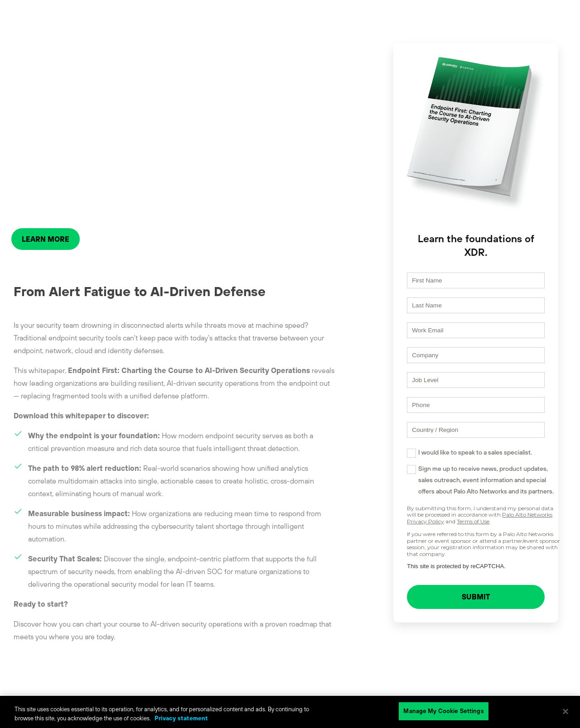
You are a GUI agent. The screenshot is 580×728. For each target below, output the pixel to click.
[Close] (565, 711)
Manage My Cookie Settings (443, 711)
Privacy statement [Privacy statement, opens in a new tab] (181, 718)
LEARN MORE (46, 239)
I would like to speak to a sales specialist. (459, 457)
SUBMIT (468, 602)
